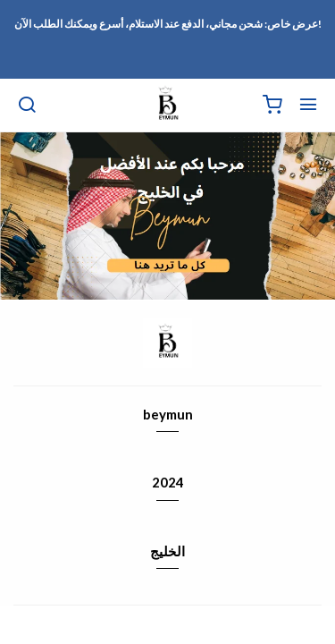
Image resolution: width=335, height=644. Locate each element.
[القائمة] (308, 106)
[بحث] (27, 106)
